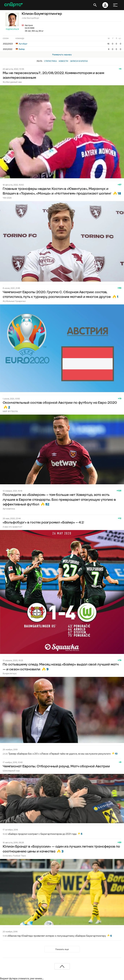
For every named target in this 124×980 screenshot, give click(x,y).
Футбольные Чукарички (14, 301)
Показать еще (62, 949)
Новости (63, 61)
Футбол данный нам (12, 82)
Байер (20, 49)
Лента (39, 61)
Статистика (51, 61)
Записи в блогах (79, 61)
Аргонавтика (9, 509)
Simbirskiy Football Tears (14, 856)
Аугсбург (22, 44)
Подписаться (12, 29)
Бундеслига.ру (10, 673)
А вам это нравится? (12, 527)
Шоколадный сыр (11, 771)
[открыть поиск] (95, 5)
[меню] (115, 5)
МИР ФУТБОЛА (10, 411)
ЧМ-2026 (7, 198)
